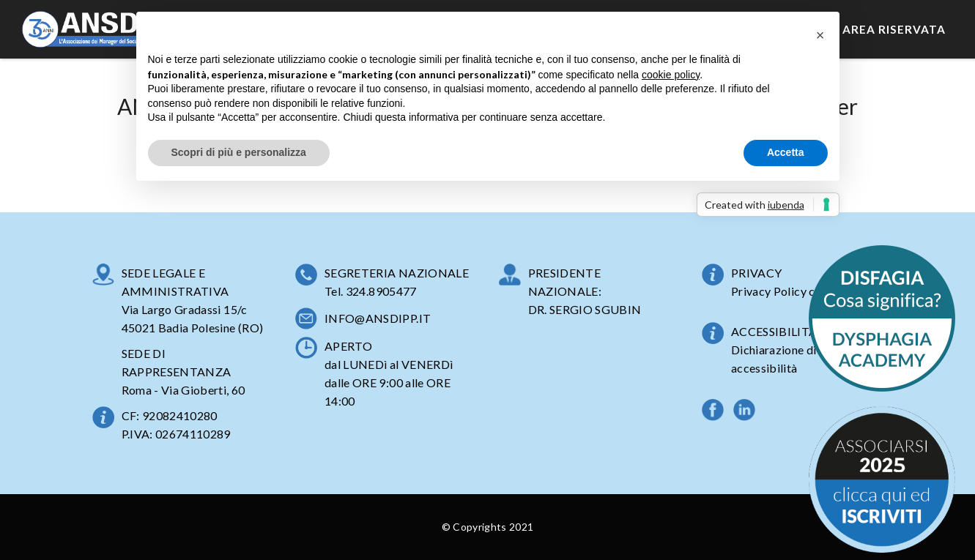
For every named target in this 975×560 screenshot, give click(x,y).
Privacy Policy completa (795, 291)
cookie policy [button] (671, 75)
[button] (820, 35)
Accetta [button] (786, 152)
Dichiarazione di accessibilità (774, 359)
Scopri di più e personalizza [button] (239, 152)
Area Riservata (894, 29)
